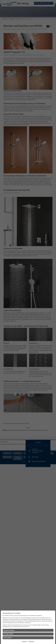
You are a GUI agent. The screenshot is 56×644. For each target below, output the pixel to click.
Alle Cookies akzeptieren (9, 630)
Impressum (24, 641)
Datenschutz (31, 641)
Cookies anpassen (7, 638)
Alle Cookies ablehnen (8, 634)
